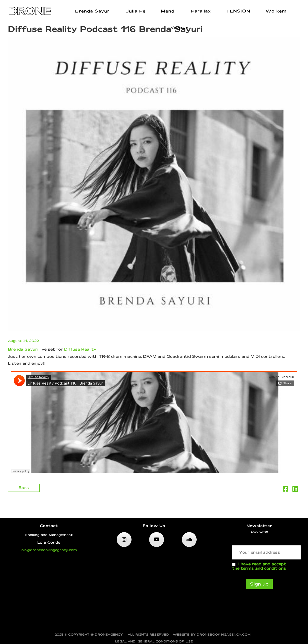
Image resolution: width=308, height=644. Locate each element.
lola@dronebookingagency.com (49, 550)
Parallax (201, 11)
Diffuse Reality (80, 349)
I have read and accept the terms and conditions (259, 566)
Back (24, 488)
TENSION (238, 11)
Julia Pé (136, 11)
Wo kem (276, 11)
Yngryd (180, 28)
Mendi (168, 11)
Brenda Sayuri (93, 11)
